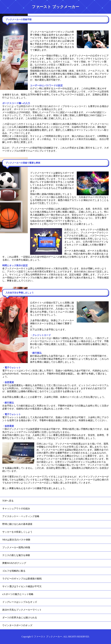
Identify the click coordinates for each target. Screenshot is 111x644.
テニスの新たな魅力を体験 (16, 555)
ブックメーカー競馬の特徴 (16, 547)
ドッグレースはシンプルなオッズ (20, 602)
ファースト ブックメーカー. (48, 637)
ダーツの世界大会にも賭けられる (20, 618)
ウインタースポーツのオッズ (17, 625)
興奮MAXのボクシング (14, 563)
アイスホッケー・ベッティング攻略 (21, 516)
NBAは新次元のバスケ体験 (16, 540)
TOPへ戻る (8, 501)
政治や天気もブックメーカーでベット (22, 610)
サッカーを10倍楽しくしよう (17, 532)
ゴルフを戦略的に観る (14, 571)
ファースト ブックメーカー (55, 7)
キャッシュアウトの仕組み (16, 508)
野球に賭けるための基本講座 (17, 524)
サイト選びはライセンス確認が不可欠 (22, 586)
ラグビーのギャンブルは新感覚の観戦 (22, 579)
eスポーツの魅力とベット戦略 (18, 594)
